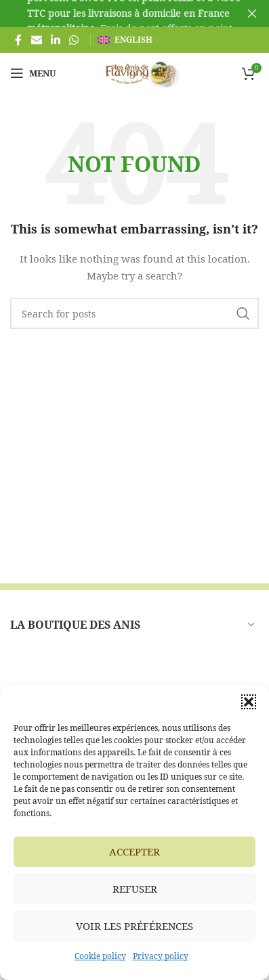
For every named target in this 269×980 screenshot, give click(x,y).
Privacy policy (161, 956)
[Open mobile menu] (33, 73)
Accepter (134, 851)
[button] (249, 702)
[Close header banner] (252, 14)
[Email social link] (36, 40)
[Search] (134, 313)
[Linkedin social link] (55, 40)
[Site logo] (135, 72)
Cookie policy (100, 956)
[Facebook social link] (18, 40)
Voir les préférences (134, 926)
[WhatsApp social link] (74, 40)
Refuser (135, 889)
